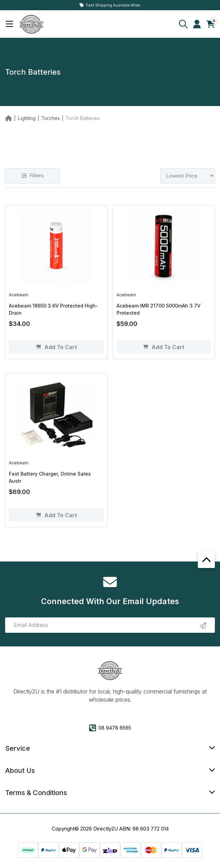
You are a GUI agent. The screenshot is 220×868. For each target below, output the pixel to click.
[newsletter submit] (203, 625)
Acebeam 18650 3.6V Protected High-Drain (53, 309)
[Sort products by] (188, 176)
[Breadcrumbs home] (9, 118)
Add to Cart (56, 347)
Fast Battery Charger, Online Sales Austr (50, 477)
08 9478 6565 (110, 728)
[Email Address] (110, 625)
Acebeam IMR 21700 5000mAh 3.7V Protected (159, 309)
